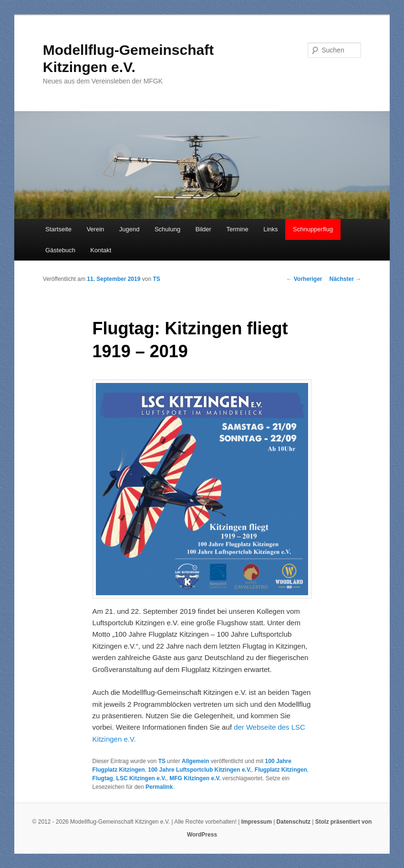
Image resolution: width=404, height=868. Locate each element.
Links (270, 229)
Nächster (346, 279)
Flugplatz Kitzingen (281, 770)
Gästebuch (60, 250)
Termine (237, 229)
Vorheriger (304, 279)
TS (156, 279)
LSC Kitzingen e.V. (141, 778)
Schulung (167, 229)
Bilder (203, 229)
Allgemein (195, 761)
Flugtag (103, 778)
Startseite (58, 229)
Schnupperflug (313, 229)
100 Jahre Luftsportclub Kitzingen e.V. (200, 770)
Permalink (159, 787)
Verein (95, 229)
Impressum (257, 822)
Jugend (129, 229)
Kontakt (101, 250)
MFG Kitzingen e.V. (195, 778)
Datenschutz (294, 822)
